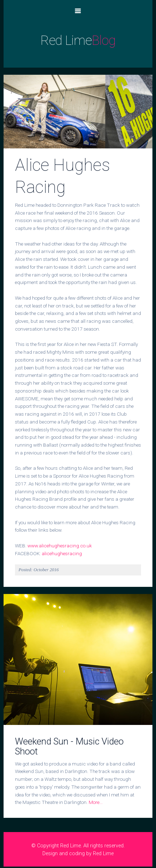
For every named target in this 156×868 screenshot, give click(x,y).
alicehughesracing (62, 553)
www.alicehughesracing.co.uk (60, 546)
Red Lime (78, 40)
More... (96, 802)
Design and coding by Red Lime (78, 854)
